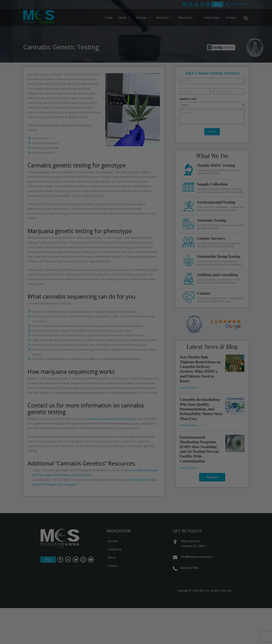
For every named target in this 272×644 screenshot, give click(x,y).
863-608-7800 (190, 568)
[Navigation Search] (246, 18)
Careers (113, 566)
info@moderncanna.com (197, 557)
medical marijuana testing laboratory (112, 419)
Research (164, 18)
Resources (187, 18)
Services (143, 18)
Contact (231, 18)
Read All (212, 477)
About (124, 18)
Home (109, 18)
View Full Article (188, 388)
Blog (216, 5)
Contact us (114, 549)
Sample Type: (188, 99)
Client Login (212, 18)
